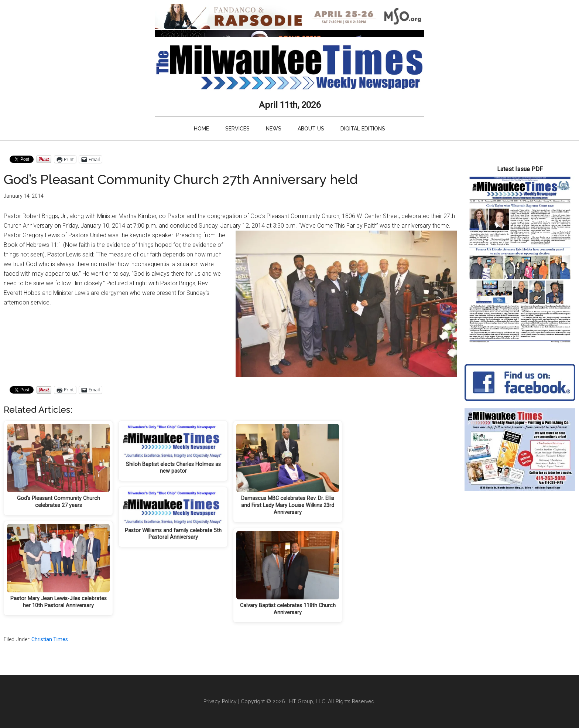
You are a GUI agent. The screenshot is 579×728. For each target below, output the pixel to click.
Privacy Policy (220, 701)
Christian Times (50, 639)
